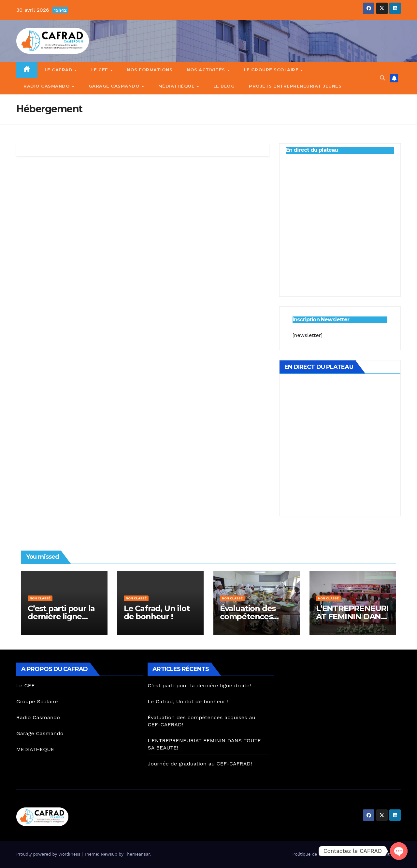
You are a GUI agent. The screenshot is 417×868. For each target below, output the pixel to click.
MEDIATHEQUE (35, 749)
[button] (382, 78)
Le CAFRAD (59, 70)
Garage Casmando (115, 86)
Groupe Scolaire (37, 701)
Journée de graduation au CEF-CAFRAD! (200, 764)
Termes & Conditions (377, 854)
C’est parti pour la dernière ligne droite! (61, 616)
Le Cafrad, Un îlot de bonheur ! (157, 612)
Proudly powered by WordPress (49, 854)
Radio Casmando (47, 86)
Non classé (40, 598)
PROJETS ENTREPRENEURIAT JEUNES (295, 86)
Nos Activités (207, 70)
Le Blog (224, 86)
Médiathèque (177, 86)
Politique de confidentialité (321, 854)
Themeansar (137, 854)
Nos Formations (150, 70)
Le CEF (101, 70)
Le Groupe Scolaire (272, 70)
